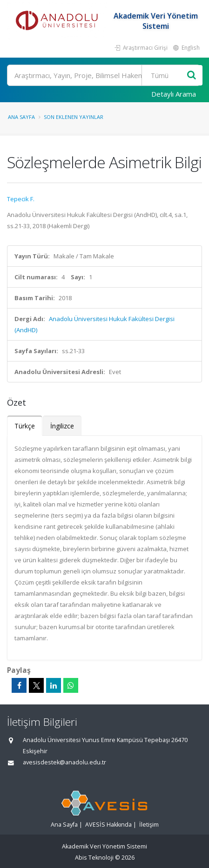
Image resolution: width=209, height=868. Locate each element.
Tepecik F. (21, 199)
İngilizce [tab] (62, 426)
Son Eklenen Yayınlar (74, 117)
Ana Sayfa (21, 117)
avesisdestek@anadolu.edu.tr (64, 762)
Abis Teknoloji (94, 858)
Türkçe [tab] (25, 426)
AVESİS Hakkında (108, 825)
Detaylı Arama (174, 94)
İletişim (149, 825)
